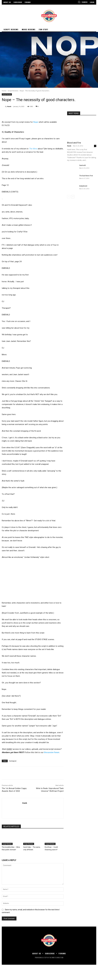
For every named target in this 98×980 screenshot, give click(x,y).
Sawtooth (83, 165)
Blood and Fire (74, 143)
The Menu (33, 149)
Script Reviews (13, 91)
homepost (13, 761)
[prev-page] (69, 197)
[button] (83, 2)
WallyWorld (83, 186)
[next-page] (73, 197)
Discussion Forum (51, 752)
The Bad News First (86, 176)
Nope (36, 122)
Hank (9, 106)
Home (4, 91)
